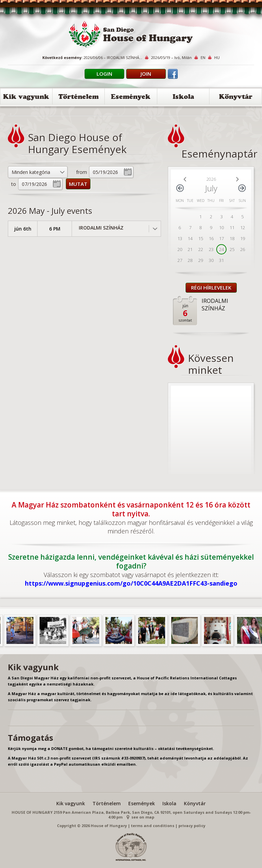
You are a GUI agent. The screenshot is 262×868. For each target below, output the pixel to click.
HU (217, 57)
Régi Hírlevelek (211, 288)
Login (104, 74)
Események (131, 98)
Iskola (183, 98)
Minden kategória (31, 172)
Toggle (155, 229)
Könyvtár (236, 98)
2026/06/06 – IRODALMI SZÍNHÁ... (113, 57)
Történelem (78, 98)
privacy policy (192, 826)
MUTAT (78, 184)
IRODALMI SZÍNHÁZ (101, 228)
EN (203, 57)
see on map (143, 817)
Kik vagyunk (26, 98)
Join (146, 74)
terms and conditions (153, 826)
